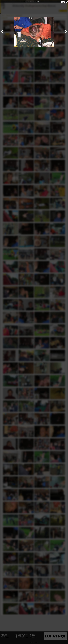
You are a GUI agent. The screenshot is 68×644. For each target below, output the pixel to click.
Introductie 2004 (36, 2)
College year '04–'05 (28, 2)
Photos (21, 2)
